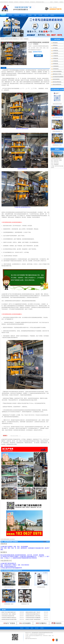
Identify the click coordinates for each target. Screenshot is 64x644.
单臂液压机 (55, 45)
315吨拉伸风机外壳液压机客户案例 (8, 616)
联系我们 (42, 628)
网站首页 (22, 628)
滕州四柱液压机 (47, 633)
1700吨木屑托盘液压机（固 (57, 131)
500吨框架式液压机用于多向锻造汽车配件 (9, 619)
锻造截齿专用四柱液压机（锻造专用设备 (33, 616)
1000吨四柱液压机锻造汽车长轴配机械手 (33, 618)
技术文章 (37, 628)
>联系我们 (61, 2)
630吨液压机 (55, 61)
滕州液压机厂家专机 (57, 74)
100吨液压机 (55, 51)
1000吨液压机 (56, 66)
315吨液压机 (26, 39)
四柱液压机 (55, 43)
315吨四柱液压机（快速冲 (9, 604)
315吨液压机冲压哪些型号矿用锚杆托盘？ (9, 618)
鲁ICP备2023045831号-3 (32, 639)
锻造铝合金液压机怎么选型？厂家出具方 (33, 612)
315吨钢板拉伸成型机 (41, 587)
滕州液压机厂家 (37, 633)
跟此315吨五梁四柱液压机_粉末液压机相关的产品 (11, 570)
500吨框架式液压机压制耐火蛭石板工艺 (33, 614)
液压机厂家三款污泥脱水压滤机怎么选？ (9, 612)
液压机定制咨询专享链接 (57, 104)
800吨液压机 (55, 64)
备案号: (27, 639)
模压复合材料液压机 (57, 82)
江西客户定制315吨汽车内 (9, 587)
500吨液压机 (55, 58)
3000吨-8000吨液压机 (57, 71)
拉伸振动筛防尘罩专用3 (25, 587)
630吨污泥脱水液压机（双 (57, 118)
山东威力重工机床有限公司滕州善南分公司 (12, 39)
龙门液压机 (55, 48)
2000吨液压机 (56, 69)
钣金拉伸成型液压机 (57, 84)
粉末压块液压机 (56, 79)
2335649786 (56, 165)
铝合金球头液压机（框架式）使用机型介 (9, 614)
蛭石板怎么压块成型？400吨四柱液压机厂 (33, 619)
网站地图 (56, 2)
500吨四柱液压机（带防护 (57, 145)
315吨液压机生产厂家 (25, 604)
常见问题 (27, 628)
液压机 (51, 2)
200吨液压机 (55, 53)
